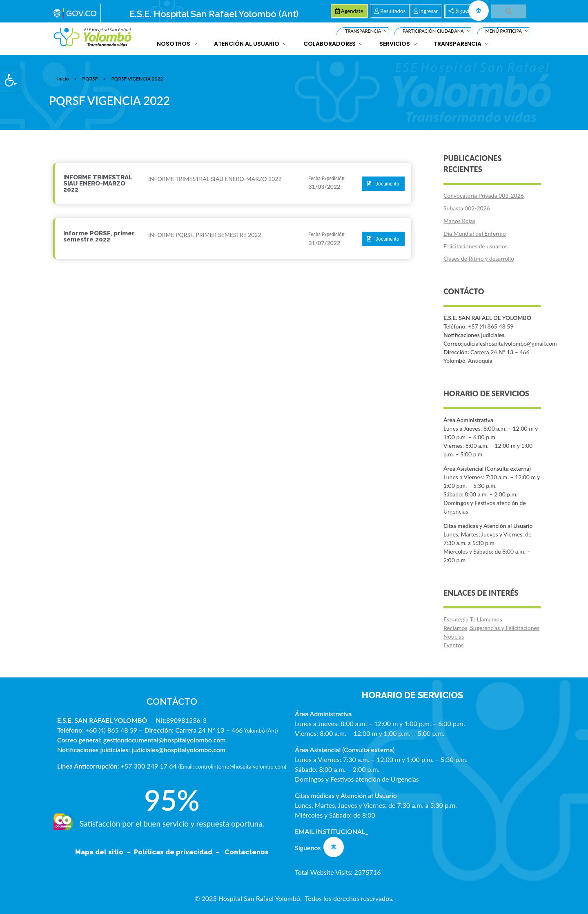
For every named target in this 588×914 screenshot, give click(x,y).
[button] (11, 80)
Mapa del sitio (100, 852)
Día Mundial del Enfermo (475, 234)
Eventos (453, 645)
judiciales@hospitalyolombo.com (178, 750)
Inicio (63, 79)
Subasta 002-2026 (467, 208)
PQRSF (90, 79)
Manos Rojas (459, 221)
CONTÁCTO (172, 702)
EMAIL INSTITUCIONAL (330, 831)
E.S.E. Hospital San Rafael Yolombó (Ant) (214, 14)
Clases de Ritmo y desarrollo (479, 258)
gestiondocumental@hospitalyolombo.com (165, 740)
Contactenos (247, 852)
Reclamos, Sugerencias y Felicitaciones (491, 628)
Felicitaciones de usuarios (476, 246)
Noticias (454, 636)
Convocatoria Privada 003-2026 (484, 196)
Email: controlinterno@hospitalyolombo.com (232, 767)
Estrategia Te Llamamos (473, 619)
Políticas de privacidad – (178, 852)
